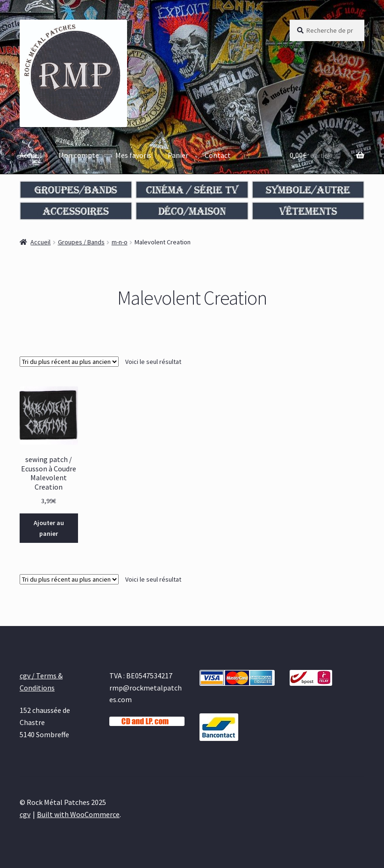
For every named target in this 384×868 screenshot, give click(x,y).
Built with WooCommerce (78, 814)
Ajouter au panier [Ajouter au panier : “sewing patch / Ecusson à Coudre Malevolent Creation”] (49, 528)
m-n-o (120, 242)
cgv (25, 814)
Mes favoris (133, 155)
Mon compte (79, 155)
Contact (218, 155)
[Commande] (69, 362)
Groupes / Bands (81, 242)
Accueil (31, 155)
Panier (178, 155)
